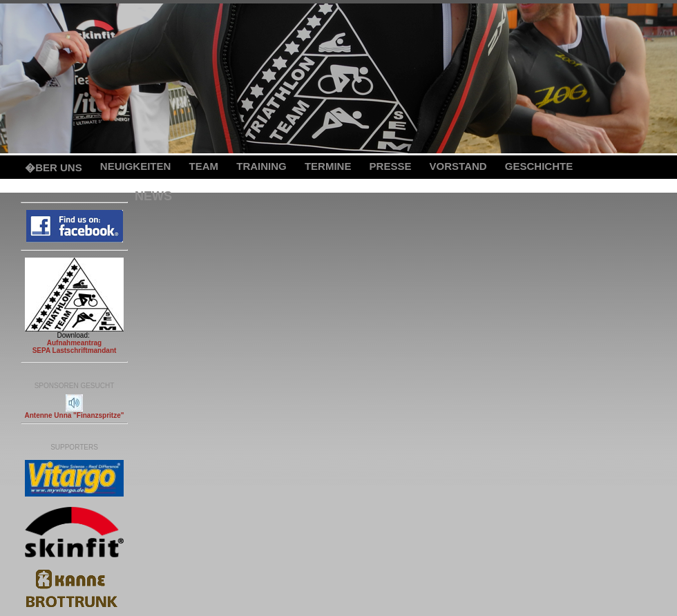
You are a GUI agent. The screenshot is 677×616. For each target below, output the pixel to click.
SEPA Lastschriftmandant (75, 350)
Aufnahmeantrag (74, 343)
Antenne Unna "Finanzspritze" (75, 415)
